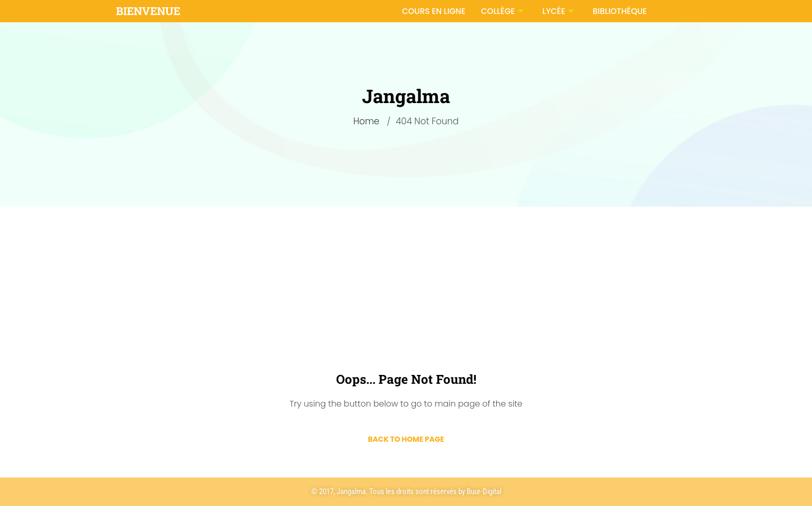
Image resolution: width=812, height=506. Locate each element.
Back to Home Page (406, 439)
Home (366, 121)
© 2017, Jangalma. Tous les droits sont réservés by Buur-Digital (406, 491)
